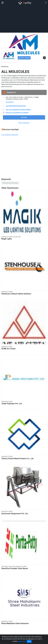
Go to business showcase (10, 135)
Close (29, 641)
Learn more (22, 641)
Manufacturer (5, 66)
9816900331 (10, 102)
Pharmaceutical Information (10, 183)
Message (24, 117)
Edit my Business (24, 123)
